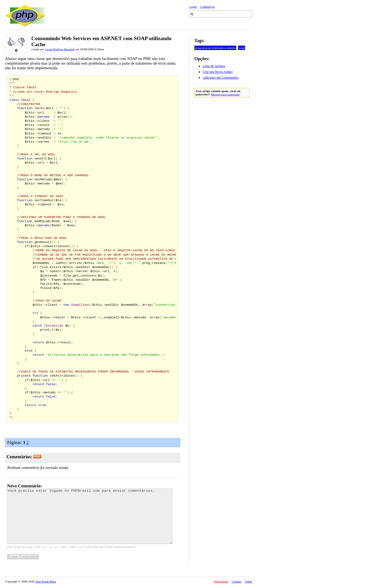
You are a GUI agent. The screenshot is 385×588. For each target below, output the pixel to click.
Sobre (249, 581)
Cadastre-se (208, 7)
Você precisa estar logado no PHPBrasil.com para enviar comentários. (90, 516)
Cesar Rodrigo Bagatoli (60, 49)
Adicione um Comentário (221, 78)
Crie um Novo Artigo (218, 72)
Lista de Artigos (214, 66)
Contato (237, 581)
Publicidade (221, 581)
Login (193, 7)
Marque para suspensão (225, 94)
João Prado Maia (46, 581)
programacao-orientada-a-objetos (215, 48)
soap (242, 48)
